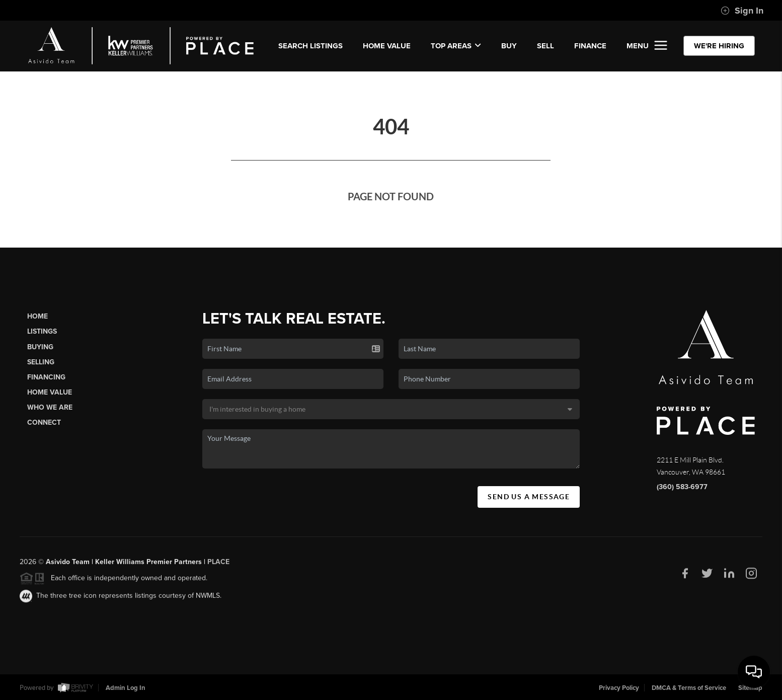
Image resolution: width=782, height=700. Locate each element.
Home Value (387, 46)
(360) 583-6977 (682, 487)
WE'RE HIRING (719, 46)
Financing (46, 377)
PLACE (218, 564)
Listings (42, 331)
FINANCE (590, 46)
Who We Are (50, 407)
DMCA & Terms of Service (689, 688)
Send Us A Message (529, 497)
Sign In (742, 11)
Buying (40, 347)
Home (37, 316)
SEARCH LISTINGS (310, 46)
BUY (509, 46)
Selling (41, 362)
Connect (44, 422)
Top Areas (456, 46)
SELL (545, 46)
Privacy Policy (619, 688)
